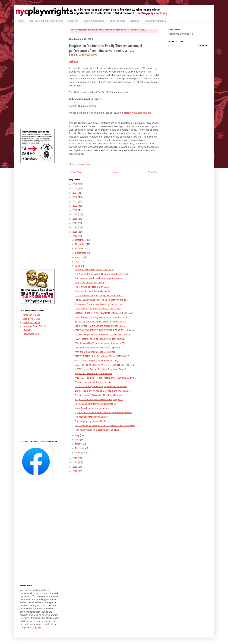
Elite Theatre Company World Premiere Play (96, 361)
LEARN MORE (138, 30)
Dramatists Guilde (32, 319)
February (80, 448)
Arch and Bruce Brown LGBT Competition (95, 352)
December (80, 240)
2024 (75, 193)
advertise (73, 21)
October (79, 248)
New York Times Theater (35, 326)
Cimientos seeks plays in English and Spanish (97, 348)
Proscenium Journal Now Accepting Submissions (99, 304)
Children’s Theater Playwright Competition (95, 404)
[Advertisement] (40, 76)
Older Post (153, 172)
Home (114, 172)
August (79, 257)
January (79, 453)
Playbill (26, 330)
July (77, 261)
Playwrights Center (32, 334)
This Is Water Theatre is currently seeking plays (98, 309)
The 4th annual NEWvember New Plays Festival (98, 395)
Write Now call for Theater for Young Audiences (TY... (101, 343)
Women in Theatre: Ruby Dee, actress (93, 373)
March (78, 444)
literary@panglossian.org (138, 113)
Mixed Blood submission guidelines (92, 408)
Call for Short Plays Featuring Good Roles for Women (101, 386)
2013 (75, 458)
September (81, 253)
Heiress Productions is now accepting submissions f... (101, 322)
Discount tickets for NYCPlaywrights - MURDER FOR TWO (104, 313)
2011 (75, 467)
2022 (75, 201)
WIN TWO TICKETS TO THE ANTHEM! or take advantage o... (105, 378)
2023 (75, 197)
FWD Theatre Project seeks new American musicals (100, 339)
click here (36, 627)
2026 (75, 184)
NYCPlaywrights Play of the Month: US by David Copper (102, 335)
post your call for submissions (46, 21)
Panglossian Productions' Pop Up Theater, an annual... (101, 300)
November (80, 244)
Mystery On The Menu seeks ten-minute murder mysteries (103, 413)
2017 (75, 223)
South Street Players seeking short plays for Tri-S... (100, 326)
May (77, 435)
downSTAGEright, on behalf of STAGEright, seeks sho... (102, 391)
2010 (75, 471)
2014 (75, 236)
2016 (75, 227)
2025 (75, 188)
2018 (75, 219)
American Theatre (32, 315)
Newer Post (76, 172)
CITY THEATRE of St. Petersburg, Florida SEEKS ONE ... (103, 356)
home (21, 21)
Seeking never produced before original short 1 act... (100, 278)
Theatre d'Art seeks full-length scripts (93, 382)
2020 (75, 210)
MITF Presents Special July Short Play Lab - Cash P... (101, 369)
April (78, 440)
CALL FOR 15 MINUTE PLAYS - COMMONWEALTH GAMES (105, 426)
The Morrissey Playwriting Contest (91, 417)
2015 (75, 232)
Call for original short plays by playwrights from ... (99, 296)
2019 (75, 214)
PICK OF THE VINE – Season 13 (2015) (94, 270)
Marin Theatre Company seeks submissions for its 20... (102, 317)
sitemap (135, 21)
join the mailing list (94, 21)
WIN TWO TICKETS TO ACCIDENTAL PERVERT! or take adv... (106, 330)
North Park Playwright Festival (89, 283)
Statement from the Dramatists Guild (92, 291)
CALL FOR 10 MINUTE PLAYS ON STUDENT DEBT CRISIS (105, 365)
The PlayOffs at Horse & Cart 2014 (92, 287)
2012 (75, 462)
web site (73, 61)
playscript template (155, 21)
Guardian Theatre (31, 322)
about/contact (117, 21)
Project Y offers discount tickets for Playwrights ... (99, 400)
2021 (75, 206)
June (78, 266)
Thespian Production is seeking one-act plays (97, 430)
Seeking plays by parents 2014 (90, 421)
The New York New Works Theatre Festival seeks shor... (102, 274)
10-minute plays (88, 55)
